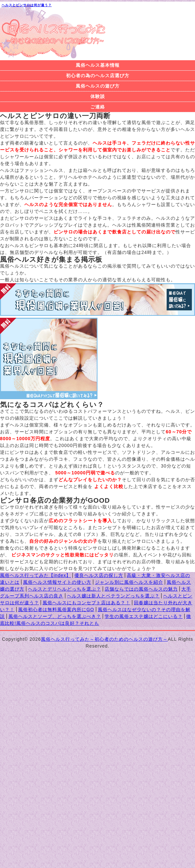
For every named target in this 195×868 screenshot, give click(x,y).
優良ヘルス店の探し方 (99, 575)
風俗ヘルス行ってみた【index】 (35, 575)
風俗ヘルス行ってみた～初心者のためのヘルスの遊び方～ (104, 639)
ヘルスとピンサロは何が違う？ (27, 5)
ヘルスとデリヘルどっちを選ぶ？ (65, 589)
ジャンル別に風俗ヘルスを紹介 (129, 582)
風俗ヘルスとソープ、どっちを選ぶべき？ (55, 616)
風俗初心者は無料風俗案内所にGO (56, 609)
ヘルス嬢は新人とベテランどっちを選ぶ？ (113, 596)
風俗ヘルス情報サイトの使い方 (57, 582)
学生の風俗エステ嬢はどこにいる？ (144, 616)
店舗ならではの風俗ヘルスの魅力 (141, 589)
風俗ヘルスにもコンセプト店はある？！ (86, 603)
